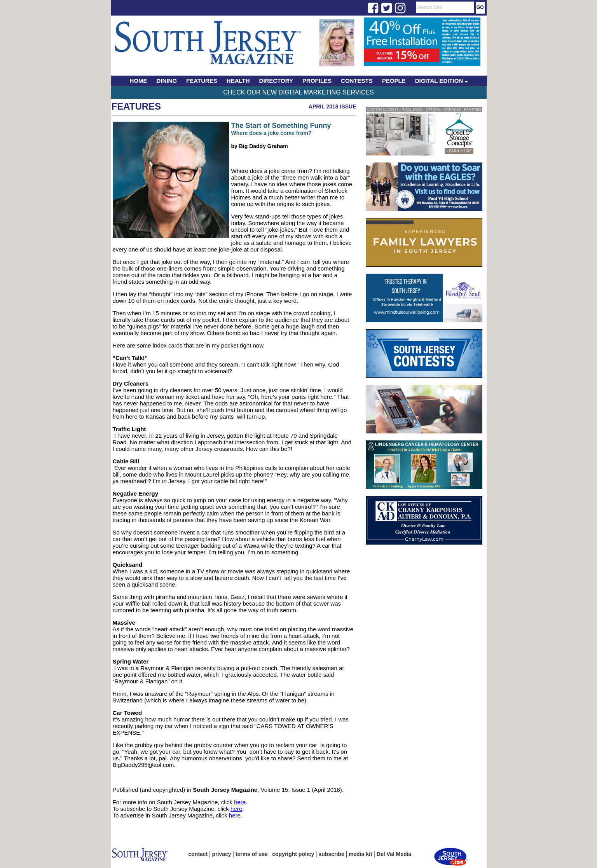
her (233, 815)
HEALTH (238, 81)
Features (136, 106)
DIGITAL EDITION (442, 81)
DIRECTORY (276, 81)
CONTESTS (357, 81)
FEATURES (202, 81)
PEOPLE (394, 81)
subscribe (332, 854)
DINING (167, 81)
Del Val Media (394, 854)
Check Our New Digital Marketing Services (298, 92)
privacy (222, 854)
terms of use (252, 854)
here (240, 802)
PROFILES (317, 81)
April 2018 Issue (333, 107)
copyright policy (293, 854)
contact (198, 854)
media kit (360, 854)
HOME (139, 81)
